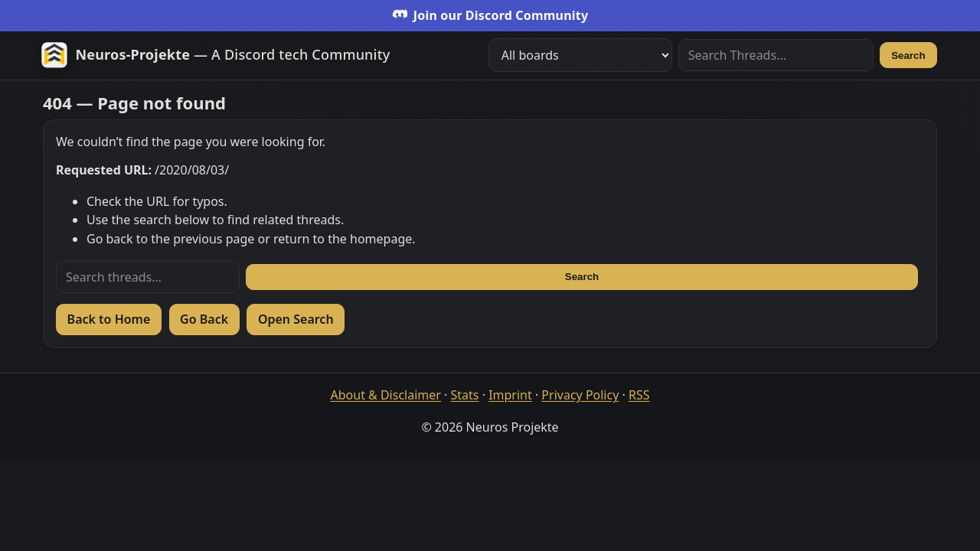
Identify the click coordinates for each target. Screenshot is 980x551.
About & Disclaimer (386, 395)
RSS (639, 395)
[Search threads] (148, 277)
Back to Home (109, 319)
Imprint (510, 395)
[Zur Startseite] (216, 55)
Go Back (204, 319)
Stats (465, 395)
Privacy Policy (580, 395)
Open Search (296, 319)
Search (908, 55)
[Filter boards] (580, 55)
